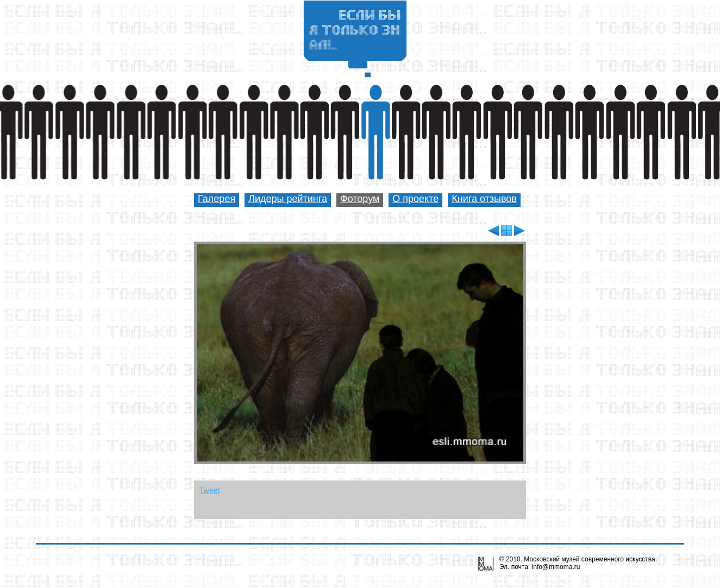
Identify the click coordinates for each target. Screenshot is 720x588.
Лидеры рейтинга (288, 199)
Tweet (209, 490)
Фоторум (360, 199)
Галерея (217, 199)
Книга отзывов (484, 199)
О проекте (415, 199)
